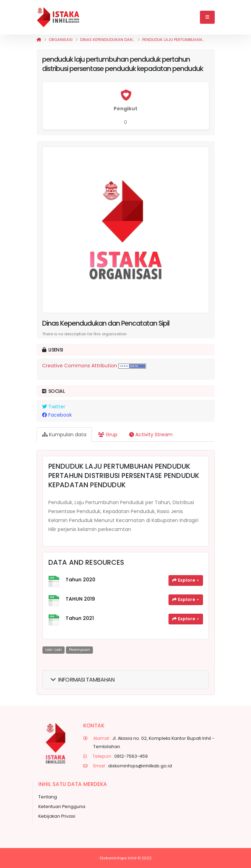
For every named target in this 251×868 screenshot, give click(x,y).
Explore (184, 580)
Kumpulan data (64, 435)
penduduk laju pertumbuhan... (173, 40)
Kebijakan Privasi (57, 816)
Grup (108, 435)
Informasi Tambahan (83, 680)
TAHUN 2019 (80, 599)
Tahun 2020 (80, 580)
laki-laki (54, 650)
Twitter (54, 407)
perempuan (80, 650)
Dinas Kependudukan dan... (107, 40)
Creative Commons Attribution (80, 366)
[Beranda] (39, 40)
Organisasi (61, 40)
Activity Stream (151, 435)
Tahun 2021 (80, 618)
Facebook (57, 415)
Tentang (48, 797)
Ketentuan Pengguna (62, 806)
